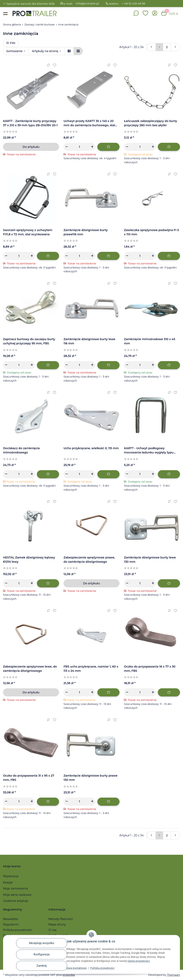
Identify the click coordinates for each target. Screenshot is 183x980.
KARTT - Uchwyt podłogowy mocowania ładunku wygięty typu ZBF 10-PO (149, 451)
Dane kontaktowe (76, 968)
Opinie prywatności (139, 961)
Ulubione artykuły (16, 901)
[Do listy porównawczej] (48, 65)
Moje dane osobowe (17, 895)
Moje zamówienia (15, 889)
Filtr (11, 43)
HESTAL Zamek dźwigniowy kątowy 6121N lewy (29, 560)
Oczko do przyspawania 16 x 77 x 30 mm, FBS (150, 669)
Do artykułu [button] (31, 147)
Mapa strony (57, 924)
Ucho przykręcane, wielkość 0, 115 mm (91, 448)
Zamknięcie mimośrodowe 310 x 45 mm (150, 341)
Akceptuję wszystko (42, 943)
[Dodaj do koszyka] (108, 147)
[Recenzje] (10, 131)
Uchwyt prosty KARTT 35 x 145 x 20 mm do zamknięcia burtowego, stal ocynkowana (89, 123)
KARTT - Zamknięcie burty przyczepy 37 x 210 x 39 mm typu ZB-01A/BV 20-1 (30, 123)
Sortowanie (14, 51)
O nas (52, 930)
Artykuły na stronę (45, 51)
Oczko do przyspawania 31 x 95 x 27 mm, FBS (29, 778)
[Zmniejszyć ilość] (67, 147)
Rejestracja (11, 876)
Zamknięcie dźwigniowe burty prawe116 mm (86, 232)
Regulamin (11, 924)
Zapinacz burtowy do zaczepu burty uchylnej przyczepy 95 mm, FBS (29, 341)
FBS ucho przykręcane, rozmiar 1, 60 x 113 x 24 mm (91, 669)
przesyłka (69, 975)
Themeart (174, 975)
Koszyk (8, 882)
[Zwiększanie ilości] (92, 147)
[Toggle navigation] (5, 13)
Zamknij (42, 966)
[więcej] (175, 47)
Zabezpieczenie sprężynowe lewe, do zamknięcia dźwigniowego (30, 669)
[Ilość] (79, 147)
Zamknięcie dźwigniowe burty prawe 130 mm (90, 778)
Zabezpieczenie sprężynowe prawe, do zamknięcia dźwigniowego (89, 560)
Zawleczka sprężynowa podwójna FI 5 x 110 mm (151, 232)
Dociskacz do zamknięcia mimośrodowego (21, 450)
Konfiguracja (42, 954)
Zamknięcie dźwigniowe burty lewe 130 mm (150, 560)
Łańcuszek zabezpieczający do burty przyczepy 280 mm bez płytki (150, 123)
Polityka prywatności (102, 968)
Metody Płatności (61, 919)
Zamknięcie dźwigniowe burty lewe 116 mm (89, 341)
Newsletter (11, 919)
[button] (146, 13)
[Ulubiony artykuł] (54, 65)
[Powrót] (151, 47)
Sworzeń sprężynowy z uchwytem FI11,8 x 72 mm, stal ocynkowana (28, 232)
